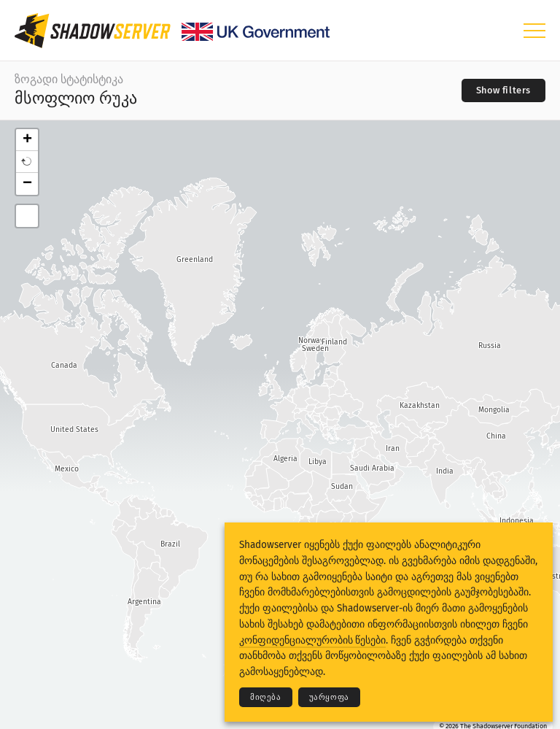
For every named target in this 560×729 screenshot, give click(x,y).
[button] (27, 162)
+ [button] (27, 140)
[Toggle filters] (503, 90)
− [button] (27, 184)
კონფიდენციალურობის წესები (312, 640)
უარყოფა (329, 697)
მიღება (266, 697)
